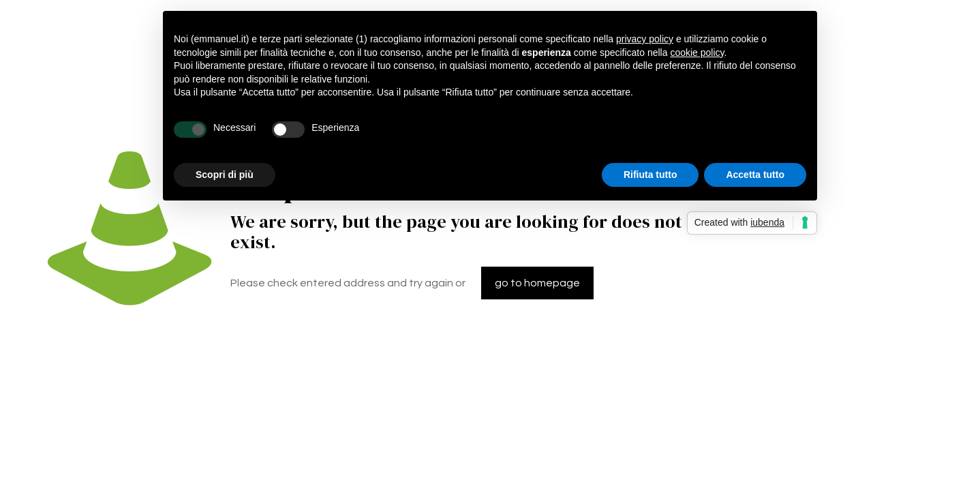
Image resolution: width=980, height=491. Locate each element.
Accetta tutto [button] (755, 175)
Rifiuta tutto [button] (650, 175)
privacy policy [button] (645, 39)
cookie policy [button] (697, 53)
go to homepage (537, 283)
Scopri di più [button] (225, 175)
